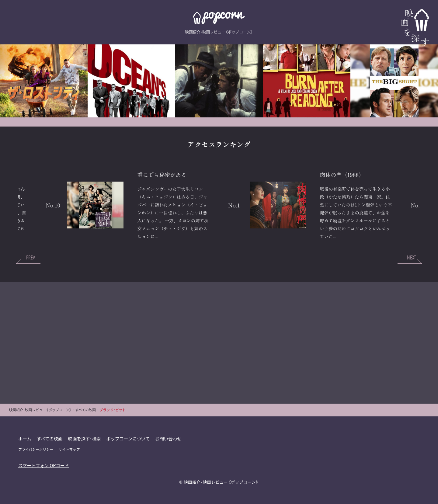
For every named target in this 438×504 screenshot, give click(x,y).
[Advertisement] (219, 343)
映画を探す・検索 (85, 438)
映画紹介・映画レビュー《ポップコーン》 (221, 482)
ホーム (25, 438)
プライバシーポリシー (36, 449)
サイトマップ (69, 449)
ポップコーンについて (128, 438)
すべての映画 (50, 438)
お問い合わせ (168, 438)
